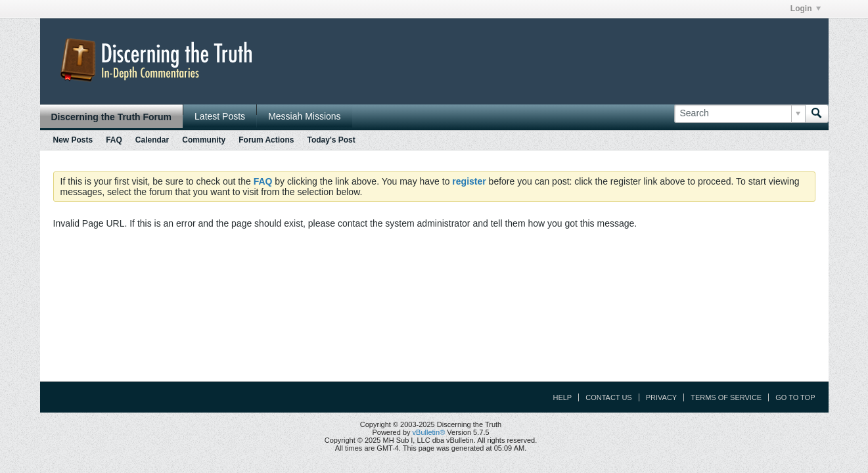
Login (806, 9)
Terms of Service (726, 397)
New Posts (73, 140)
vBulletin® (429, 432)
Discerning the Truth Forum (112, 117)
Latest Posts (220, 116)
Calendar (152, 140)
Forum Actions (266, 140)
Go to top (795, 397)
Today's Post (331, 140)
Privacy (661, 397)
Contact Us (609, 397)
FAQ (114, 140)
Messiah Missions (304, 116)
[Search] (740, 114)
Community (204, 140)
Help (562, 397)
